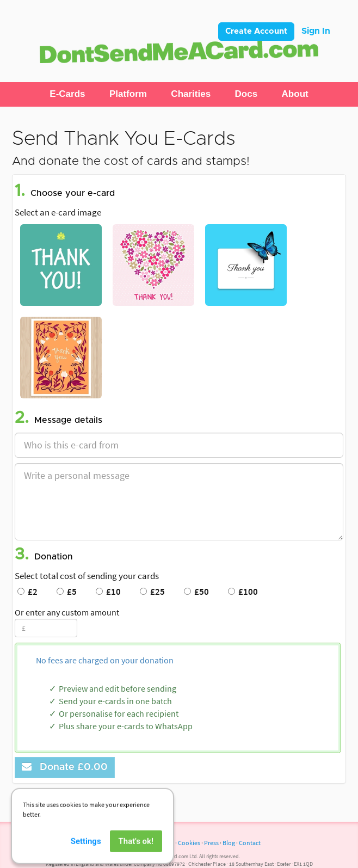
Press (211, 843)
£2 (27, 592)
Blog (229, 843)
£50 (196, 592)
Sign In (316, 31)
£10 (108, 592)
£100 (243, 592)
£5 (67, 592)
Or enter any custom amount (67, 612)
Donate (65, 767)
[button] (67, 94)
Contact (250, 843)
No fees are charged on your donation (105, 660)
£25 (152, 592)
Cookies (189, 843)
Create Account (256, 31)
